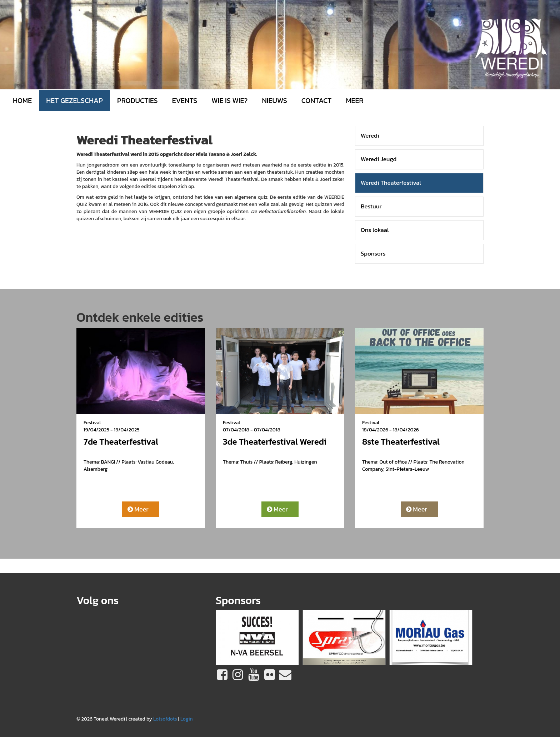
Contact (317, 100)
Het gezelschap (74, 100)
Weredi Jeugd (379, 159)
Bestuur (371, 206)
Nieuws (274, 100)
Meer (138, 509)
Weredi (370, 136)
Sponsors (373, 254)
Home (22, 100)
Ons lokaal (375, 230)
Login (187, 719)
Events (185, 100)
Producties (137, 100)
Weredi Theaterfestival (391, 183)
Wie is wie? (229, 100)
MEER (354, 100)
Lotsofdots (165, 719)
